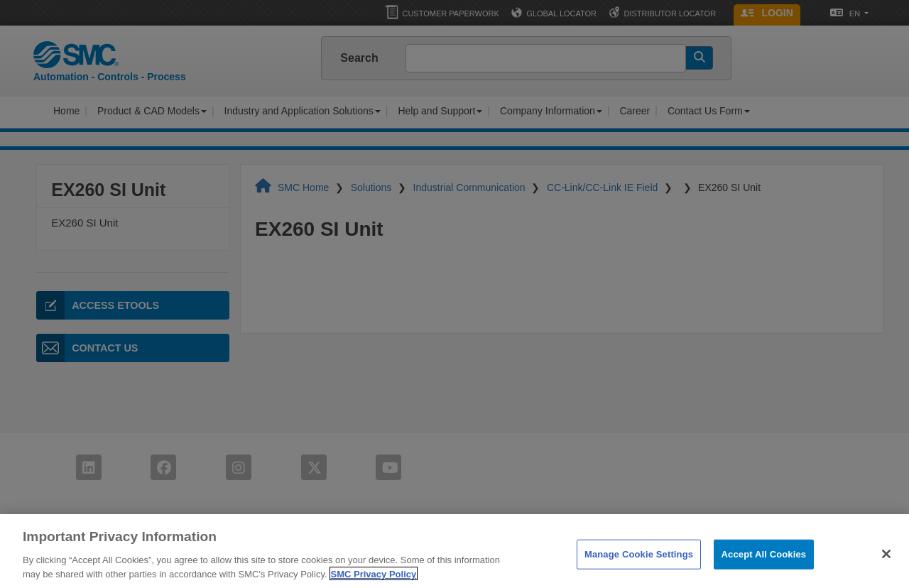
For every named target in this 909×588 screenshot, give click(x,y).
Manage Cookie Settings (639, 563)
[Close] (886, 564)
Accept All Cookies (764, 563)
